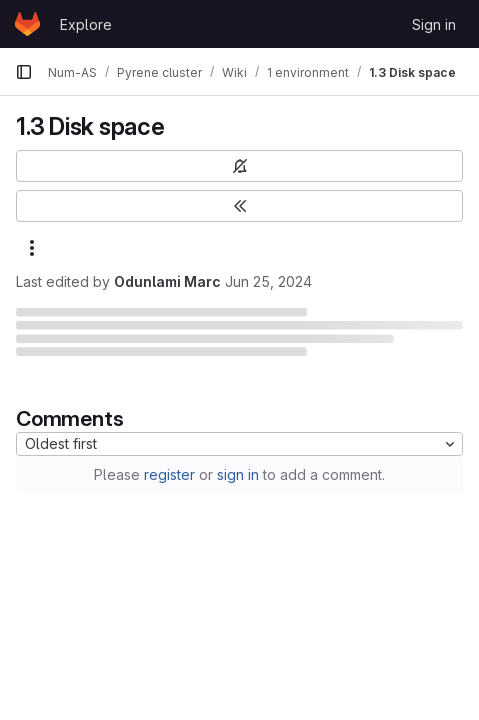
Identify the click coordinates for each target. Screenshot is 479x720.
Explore (86, 24)
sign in (238, 474)
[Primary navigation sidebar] (24, 72)
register (169, 474)
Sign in (434, 24)
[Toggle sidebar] (239, 206)
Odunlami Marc (167, 281)
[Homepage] (27, 24)
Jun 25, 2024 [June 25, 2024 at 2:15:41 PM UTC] (268, 281)
